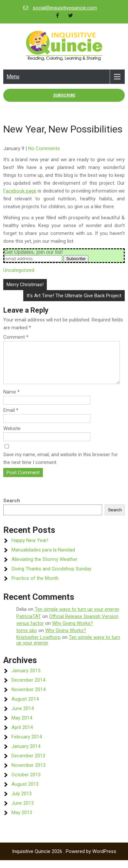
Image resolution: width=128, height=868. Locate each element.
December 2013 (28, 764)
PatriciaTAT (29, 624)
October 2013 (26, 783)
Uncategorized (19, 270)
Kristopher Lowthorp (38, 645)
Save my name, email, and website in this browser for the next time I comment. (61, 466)
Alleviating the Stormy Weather (45, 567)
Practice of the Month (35, 586)
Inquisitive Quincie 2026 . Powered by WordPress (64, 859)
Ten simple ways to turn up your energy (77, 617)
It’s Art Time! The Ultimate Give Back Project (74, 296)
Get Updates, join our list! (34, 252)
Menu (13, 77)
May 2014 (22, 726)
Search (12, 508)
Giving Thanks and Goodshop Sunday (51, 577)
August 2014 (25, 707)
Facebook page (20, 191)
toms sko (27, 638)
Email (11, 418)
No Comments (44, 148)
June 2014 (23, 716)
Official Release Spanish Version (84, 624)
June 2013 (23, 811)
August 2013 (25, 792)
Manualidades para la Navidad (43, 558)
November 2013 (28, 773)
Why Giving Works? (73, 631)
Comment (16, 337)
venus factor (30, 631)
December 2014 (28, 688)
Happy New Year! (30, 548)
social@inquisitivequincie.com (65, 8)
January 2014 (26, 754)
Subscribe (64, 95)
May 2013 (22, 820)
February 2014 (27, 745)
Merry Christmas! (25, 285)
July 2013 (22, 801)
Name (11, 400)
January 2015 (26, 678)
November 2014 (28, 697)
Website (12, 436)
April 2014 (22, 735)
